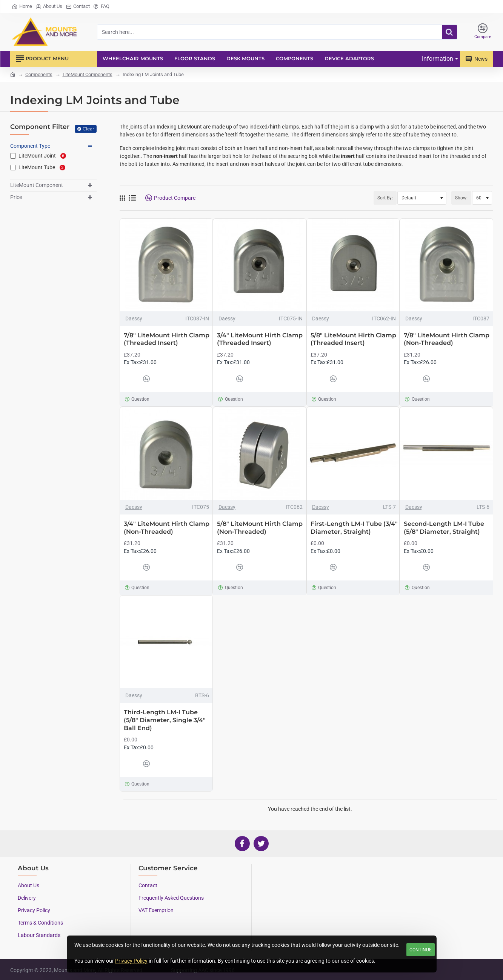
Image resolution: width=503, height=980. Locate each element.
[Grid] (122, 198)
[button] (131, 379)
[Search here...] (449, 32)
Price (16, 197)
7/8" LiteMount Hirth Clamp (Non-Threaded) (447, 339)
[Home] (22, 7)
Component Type (30, 146)
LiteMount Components (88, 74)
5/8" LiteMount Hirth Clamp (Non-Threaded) (260, 528)
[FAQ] (102, 7)
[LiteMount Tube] (13, 168)
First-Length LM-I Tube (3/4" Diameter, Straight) (354, 528)
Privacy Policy (131, 961)
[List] (132, 198)
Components (39, 74)
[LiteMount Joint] (13, 156)
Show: (461, 198)
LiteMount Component (37, 185)
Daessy (134, 318)
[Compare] (483, 32)
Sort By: (385, 198)
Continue (421, 950)
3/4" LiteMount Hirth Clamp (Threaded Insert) (260, 339)
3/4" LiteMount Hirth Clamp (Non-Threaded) (167, 528)
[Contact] (78, 7)
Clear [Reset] (88, 129)
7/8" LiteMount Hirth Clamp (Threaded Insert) (167, 339)
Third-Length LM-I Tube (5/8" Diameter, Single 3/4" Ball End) (165, 720)
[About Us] (49, 7)
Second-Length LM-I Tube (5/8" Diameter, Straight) (444, 528)
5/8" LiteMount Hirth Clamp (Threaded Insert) (353, 339)
